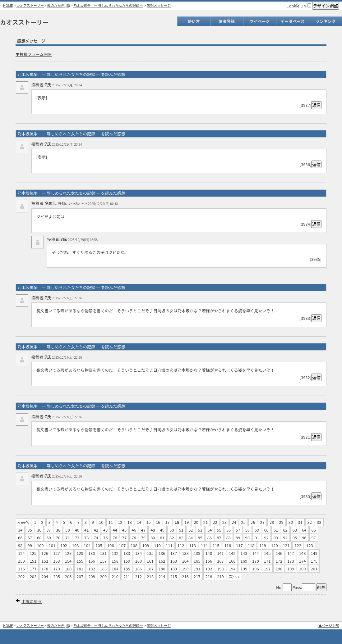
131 (104, 553)
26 (253, 522)
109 (146, 545)
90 (247, 538)
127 (57, 553)
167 (220, 561)
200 (303, 569)
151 (33, 561)
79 (143, 538)
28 (272, 522)
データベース (292, 21)
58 (247, 530)
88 (229, 538)
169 (244, 561)
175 (314, 561)
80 (153, 538)
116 (228, 545)
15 (148, 522)
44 (115, 530)
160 (139, 561)
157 (104, 561)
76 (115, 538)
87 (219, 538)
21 (206, 522)
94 (285, 538)
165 (197, 561)
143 (244, 553)
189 (174, 569)
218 (209, 576)
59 (257, 530)
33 (319, 522)
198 (279, 569)
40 (77, 530)
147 (291, 553)
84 (191, 538)
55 (219, 530)
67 (30, 538)
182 (92, 569)
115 (216, 545)
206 (68, 576)
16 (158, 522)
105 (99, 545)
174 (303, 561)
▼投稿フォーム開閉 (34, 54)
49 (162, 530)
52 (191, 530)
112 (181, 545)
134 (139, 553)
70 (58, 538)
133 (127, 553)
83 (181, 538)
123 (310, 545)
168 (232, 561)
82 (172, 538)
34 (20, 530)
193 (220, 569)
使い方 (194, 21)
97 (314, 538)
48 (153, 530)
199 (291, 569)
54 (210, 530)
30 (291, 522)
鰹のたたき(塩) (59, 5)
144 (256, 553)
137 (174, 553)
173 (291, 561)
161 (150, 561)
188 (162, 569)
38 (58, 530)
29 (281, 522)
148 (303, 553)
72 (77, 538)
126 (45, 553)
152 (45, 561)
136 (162, 553)
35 (30, 530)
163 (174, 561)
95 (295, 538)
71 (67, 538)
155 (80, 561)
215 (174, 576)
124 (21, 553)
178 (45, 569)
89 (238, 538)
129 (80, 553)
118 (251, 545)
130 (92, 553)
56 (229, 530)
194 (232, 569)
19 (187, 522)
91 (257, 538)
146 (279, 553)
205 (57, 576)
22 (215, 522)
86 (210, 538)
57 (238, 530)
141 (220, 553)
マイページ (260, 21)
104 (87, 545)
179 (57, 569)
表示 (42, 98)
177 (33, 569)
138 (185, 553)
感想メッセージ (159, 5)
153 (57, 561)
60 (266, 530)
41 (86, 530)
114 (204, 545)
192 (209, 569)
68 (39, 538)
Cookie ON (299, 6)
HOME (8, 5)
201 (314, 569)
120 (275, 545)
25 (243, 522)
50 (172, 530)
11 (111, 522)
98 (20, 545)
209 (104, 576)
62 (285, 530)
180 (68, 569)
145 (267, 553)
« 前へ (23, 522)
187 (150, 569)
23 (224, 522)
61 (276, 530)
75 (105, 538)
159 (127, 561)
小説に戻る (32, 601)
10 (101, 522)
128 (68, 553)
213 (150, 576)
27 (262, 522)
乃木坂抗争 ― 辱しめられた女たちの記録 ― (108, 5)
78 (134, 538)
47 (143, 530)
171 (267, 561)
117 (239, 545)
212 (139, 576)
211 (127, 576)
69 (49, 538)
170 (256, 561)
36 (39, 530)
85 (200, 538)
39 (67, 530)
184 (115, 569)
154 (68, 561)
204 (45, 576)
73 (86, 538)
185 (127, 569)
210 (115, 576)
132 (115, 553)
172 (279, 561)
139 (197, 553)
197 (267, 569)
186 (139, 569)
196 (256, 569)
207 (80, 576)
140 (209, 553)
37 (49, 530)
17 (167, 522)
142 (232, 553)
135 (150, 553)
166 (209, 561)
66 (20, 538)
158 (115, 561)
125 (33, 553)
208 (92, 576)
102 (64, 545)
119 (263, 545)
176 (21, 569)
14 (139, 522)
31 (300, 522)
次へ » (234, 576)
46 (134, 530)
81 (162, 538)
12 (120, 522)
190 (185, 569)
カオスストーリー (30, 5)
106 (111, 545)
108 (134, 545)
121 (286, 545)
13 (129, 522)
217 (197, 576)
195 (244, 569)
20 (196, 522)
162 (162, 561)
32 (310, 522)
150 (21, 561)
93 (276, 538)
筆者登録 (227, 21)
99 (30, 545)
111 (169, 545)
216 (185, 576)
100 (40, 545)
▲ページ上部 (329, 625)
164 (185, 561)
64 (304, 530)
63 (295, 530)
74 (96, 538)
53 (200, 530)
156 (92, 561)
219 (220, 576)
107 (122, 545)
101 (52, 545)
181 (80, 569)
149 (314, 553)
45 (124, 530)
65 (314, 530)
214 (162, 576)
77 (124, 538)
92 (266, 538)
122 (298, 545)
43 (105, 530)
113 (192, 545)
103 (76, 545)
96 (304, 538)
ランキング (326, 21)
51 (181, 530)
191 (197, 569)
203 (33, 576)
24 (234, 522)
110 (157, 545)
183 (104, 569)
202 (21, 576)
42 (96, 530)
